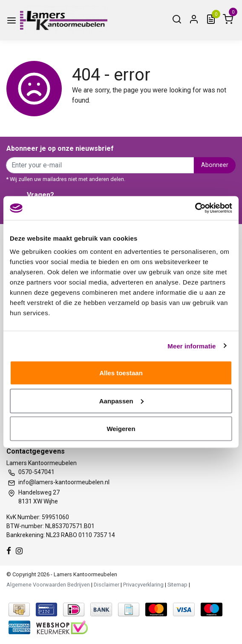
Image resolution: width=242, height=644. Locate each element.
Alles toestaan (121, 373)
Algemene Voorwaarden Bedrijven (48, 585)
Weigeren (121, 429)
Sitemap (177, 585)
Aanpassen (121, 401)
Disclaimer (107, 585)
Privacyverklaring (143, 585)
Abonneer (215, 165)
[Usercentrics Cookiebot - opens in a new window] (195, 208)
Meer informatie (192, 346)
